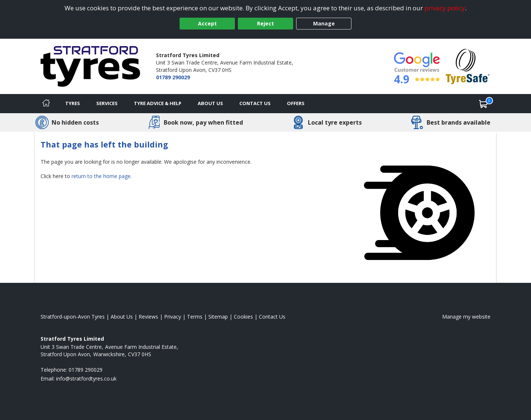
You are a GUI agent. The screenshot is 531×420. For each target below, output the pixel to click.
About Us (210, 103)
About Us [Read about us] (122, 317)
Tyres (73, 103)
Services (107, 103)
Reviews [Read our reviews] (148, 317)
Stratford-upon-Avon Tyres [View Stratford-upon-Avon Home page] (73, 317)
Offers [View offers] (296, 103)
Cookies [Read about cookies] (243, 317)
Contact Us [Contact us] (255, 103)
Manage (324, 23)
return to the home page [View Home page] (101, 176)
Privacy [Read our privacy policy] (173, 317)
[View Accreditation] (468, 66)
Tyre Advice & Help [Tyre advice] (158, 103)
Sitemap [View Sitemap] (218, 317)
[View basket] (483, 104)
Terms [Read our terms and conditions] (195, 317)
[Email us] (86, 379)
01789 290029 (173, 77)
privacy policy (445, 8)
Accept (207, 23)
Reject (265, 23)
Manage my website (466, 317)
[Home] (46, 104)
